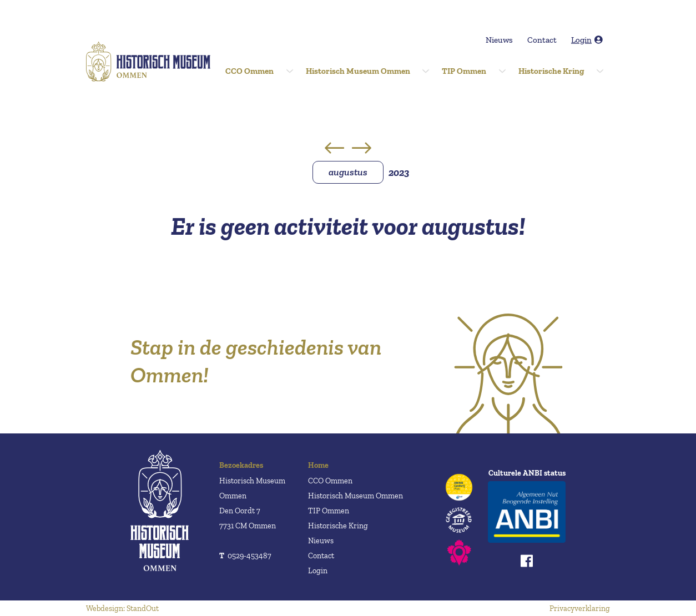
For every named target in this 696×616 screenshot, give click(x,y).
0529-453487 (245, 556)
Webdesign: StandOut (122, 609)
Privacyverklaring (580, 609)
